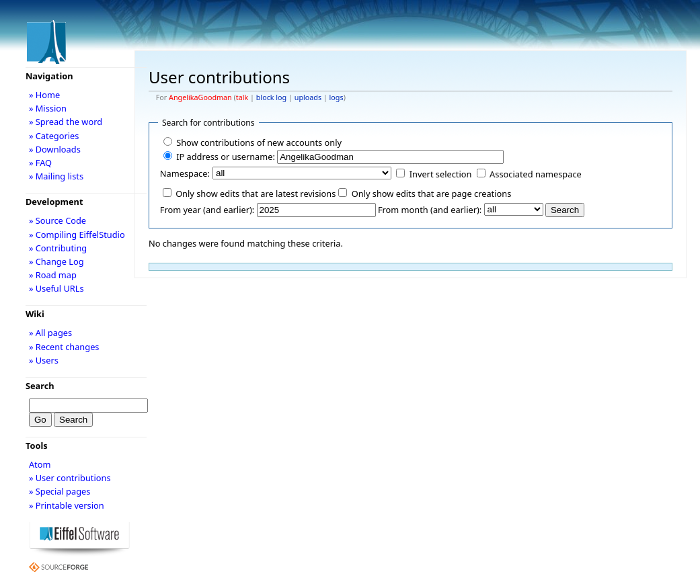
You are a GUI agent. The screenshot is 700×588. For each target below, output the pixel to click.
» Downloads (55, 149)
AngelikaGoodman (200, 97)
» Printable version (67, 505)
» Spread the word (66, 122)
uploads (308, 97)
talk (242, 97)
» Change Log (56, 261)
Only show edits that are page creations (432, 194)
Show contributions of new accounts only (259, 142)
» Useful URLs (56, 288)
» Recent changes (64, 347)
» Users (44, 360)
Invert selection (441, 174)
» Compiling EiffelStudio (77, 235)
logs (337, 97)
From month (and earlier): (430, 210)
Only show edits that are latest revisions (256, 194)
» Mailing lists (56, 176)
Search (40, 386)
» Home (44, 95)
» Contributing (58, 248)
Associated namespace (536, 174)
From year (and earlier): (207, 210)
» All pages (50, 333)
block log (271, 97)
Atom (40, 464)
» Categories (54, 136)
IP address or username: (226, 157)
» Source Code (57, 220)
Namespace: (185, 173)
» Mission (48, 108)
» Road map (53, 275)
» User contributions (70, 478)
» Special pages (60, 491)
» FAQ (40, 163)
